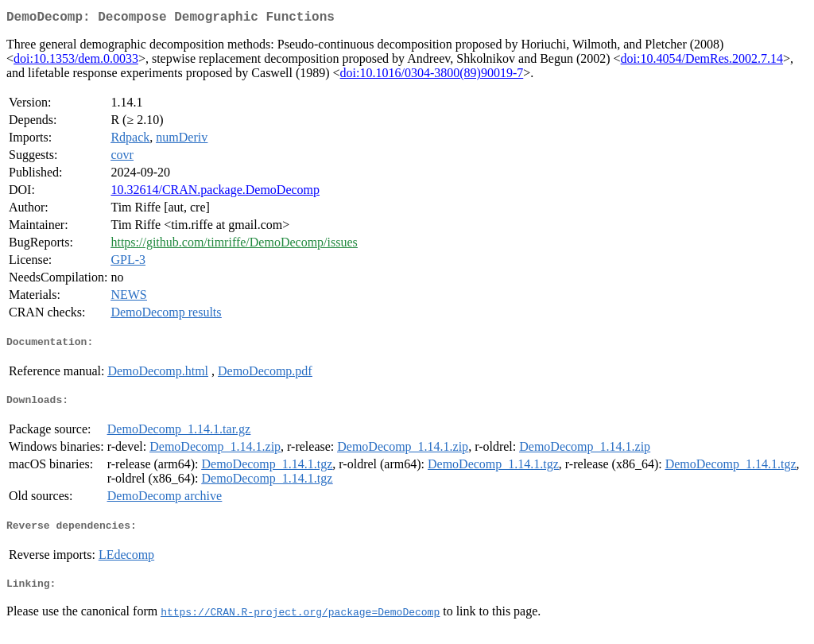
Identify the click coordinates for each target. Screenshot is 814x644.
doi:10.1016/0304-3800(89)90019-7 (432, 76)
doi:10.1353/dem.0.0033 (76, 62)
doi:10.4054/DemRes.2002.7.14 (702, 62)
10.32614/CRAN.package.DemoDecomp (215, 193)
